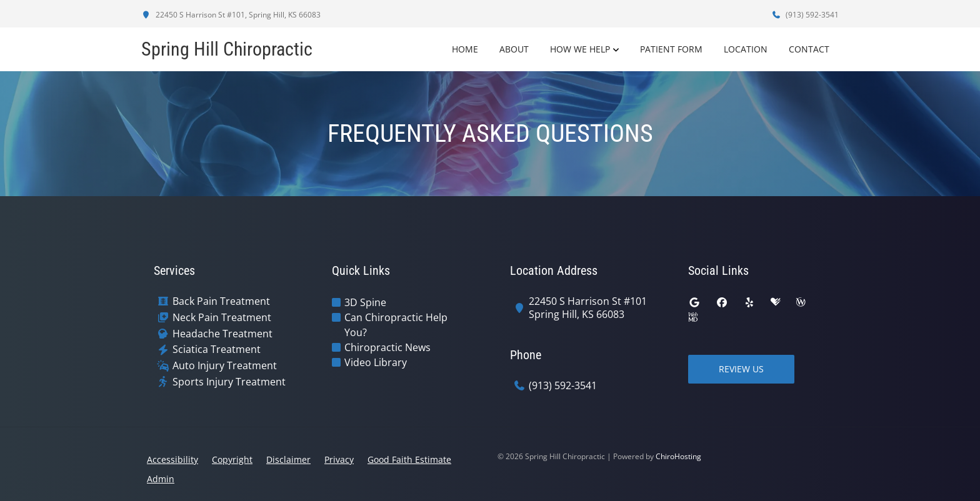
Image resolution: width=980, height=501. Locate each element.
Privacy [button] (339, 459)
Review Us (741, 369)
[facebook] (722, 302)
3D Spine (365, 302)
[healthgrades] (776, 302)
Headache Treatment (222, 334)
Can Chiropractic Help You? (396, 325)
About (514, 49)
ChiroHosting (678, 456)
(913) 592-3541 (805, 15)
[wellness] (801, 302)
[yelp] (749, 302)
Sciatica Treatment (217, 350)
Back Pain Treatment (221, 301)
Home (465, 49)
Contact (809, 49)
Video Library (376, 362)
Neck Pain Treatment (222, 318)
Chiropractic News (387, 347)
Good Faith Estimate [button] (409, 459)
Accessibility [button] (172, 459)
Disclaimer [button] (288, 459)
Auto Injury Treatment (225, 366)
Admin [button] (161, 479)
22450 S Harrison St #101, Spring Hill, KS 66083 (231, 15)
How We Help (580, 49)
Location (746, 49)
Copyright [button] (232, 459)
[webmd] (693, 317)
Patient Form (671, 49)
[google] (694, 302)
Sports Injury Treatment (229, 382)
